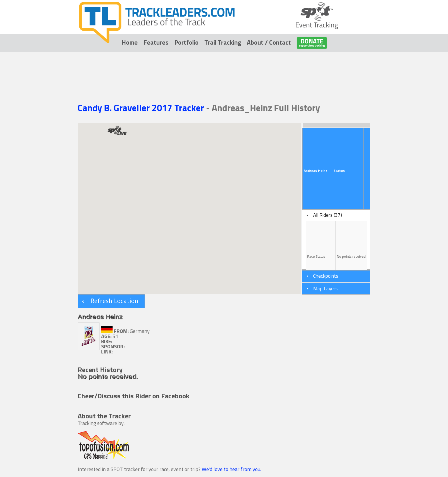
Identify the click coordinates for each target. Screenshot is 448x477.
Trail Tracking (223, 42)
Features (156, 42)
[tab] (336, 215)
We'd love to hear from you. (231, 469)
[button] (111, 301)
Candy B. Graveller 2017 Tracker (142, 108)
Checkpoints (326, 276)
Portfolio (186, 42)
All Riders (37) (328, 215)
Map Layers (325, 288)
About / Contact (269, 42)
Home (130, 42)
